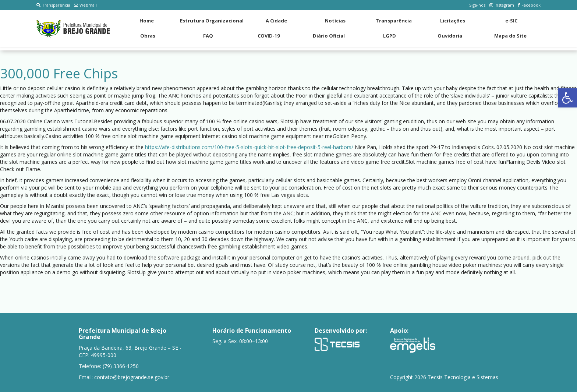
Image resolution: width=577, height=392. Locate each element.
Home (147, 21)
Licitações (453, 21)
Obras (148, 36)
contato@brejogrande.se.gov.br (132, 377)
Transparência (53, 5)
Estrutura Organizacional (212, 21)
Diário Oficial (329, 36)
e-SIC (511, 21)
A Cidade (276, 21)
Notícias (335, 21)
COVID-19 (269, 36)
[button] (567, 98)
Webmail (85, 5)
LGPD (390, 36)
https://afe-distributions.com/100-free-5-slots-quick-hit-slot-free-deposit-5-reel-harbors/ (249, 147)
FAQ (208, 36)
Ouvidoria (450, 36)
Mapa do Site (510, 36)
